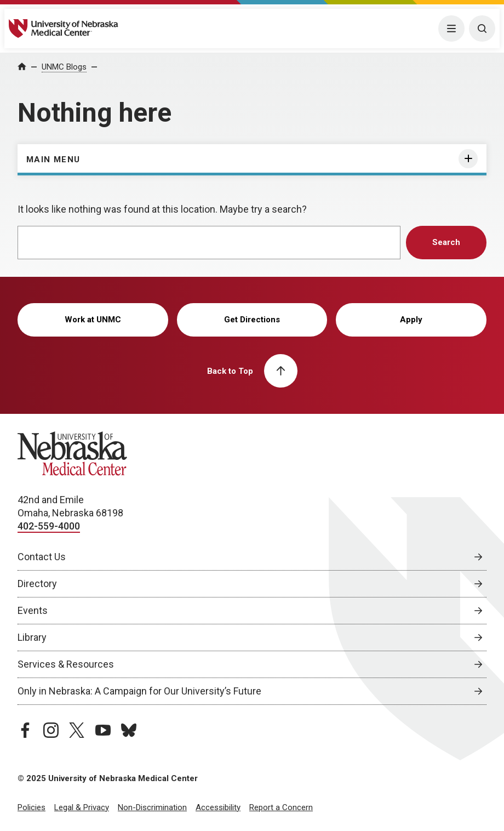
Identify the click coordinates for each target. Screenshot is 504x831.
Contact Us (42, 557)
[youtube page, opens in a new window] (103, 730)
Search (446, 242)
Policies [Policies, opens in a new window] (31, 807)
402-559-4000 (49, 526)
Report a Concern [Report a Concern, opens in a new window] (281, 807)
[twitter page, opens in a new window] (77, 730)
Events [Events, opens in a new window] (33, 610)
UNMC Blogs (64, 67)
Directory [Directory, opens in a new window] (37, 584)
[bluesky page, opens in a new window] (129, 730)
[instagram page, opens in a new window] (51, 730)
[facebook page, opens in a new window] (25, 730)
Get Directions (252, 320)
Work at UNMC (93, 320)
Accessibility (218, 807)
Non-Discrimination (152, 807)
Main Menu (53, 160)
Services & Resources (66, 664)
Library (32, 637)
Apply (411, 320)
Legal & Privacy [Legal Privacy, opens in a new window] (82, 807)
